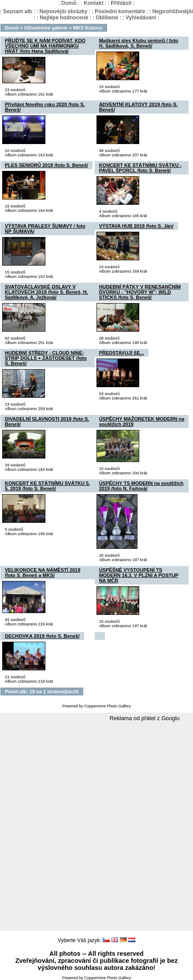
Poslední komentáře (120, 11)
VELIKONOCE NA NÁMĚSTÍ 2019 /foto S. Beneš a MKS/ (43, 573)
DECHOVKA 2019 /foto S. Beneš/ (42, 636)
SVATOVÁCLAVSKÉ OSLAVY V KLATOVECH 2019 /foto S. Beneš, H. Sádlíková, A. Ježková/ (46, 292)
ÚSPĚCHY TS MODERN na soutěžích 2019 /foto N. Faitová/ (141, 486)
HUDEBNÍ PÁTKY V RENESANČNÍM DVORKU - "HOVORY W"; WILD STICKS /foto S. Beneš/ (140, 292)
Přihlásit (121, 3)
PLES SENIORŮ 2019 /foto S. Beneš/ (46, 165)
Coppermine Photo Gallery (108, 706)
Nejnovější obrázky (64, 11)
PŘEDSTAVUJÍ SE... (122, 353)
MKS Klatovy (88, 28)
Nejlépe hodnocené (64, 18)
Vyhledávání (141, 18)
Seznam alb (18, 11)
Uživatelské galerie (46, 28)
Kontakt (94, 3)
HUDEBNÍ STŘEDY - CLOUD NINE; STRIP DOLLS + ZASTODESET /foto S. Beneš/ (46, 358)
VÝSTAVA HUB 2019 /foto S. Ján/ (136, 226)
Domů (69, 3)
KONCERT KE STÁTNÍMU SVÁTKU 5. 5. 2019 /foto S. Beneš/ (47, 486)
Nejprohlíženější (173, 11)
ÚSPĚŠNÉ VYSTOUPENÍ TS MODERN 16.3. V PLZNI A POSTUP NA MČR (139, 575)
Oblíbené (107, 18)
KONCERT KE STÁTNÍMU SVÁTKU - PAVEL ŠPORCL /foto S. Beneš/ (141, 168)
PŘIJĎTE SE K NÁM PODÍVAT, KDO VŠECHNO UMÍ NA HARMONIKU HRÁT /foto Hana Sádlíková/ (45, 46)
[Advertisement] (94, 827)
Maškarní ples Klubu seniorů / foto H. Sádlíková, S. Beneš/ (139, 43)
